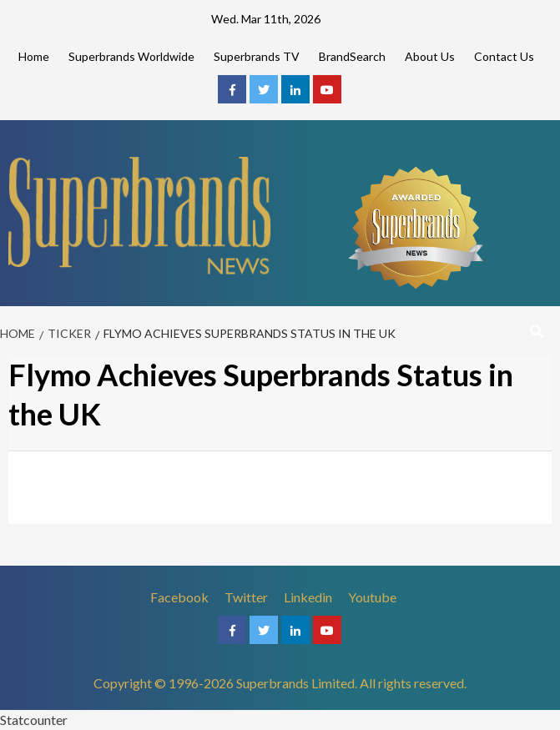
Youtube (372, 597)
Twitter (246, 597)
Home (34, 56)
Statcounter (34, 720)
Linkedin (308, 597)
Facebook (179, 597)
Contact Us (504, 56)
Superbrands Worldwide (131, 56)
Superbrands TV (257, 56)
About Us (430, 56)
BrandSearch (352, 56)
